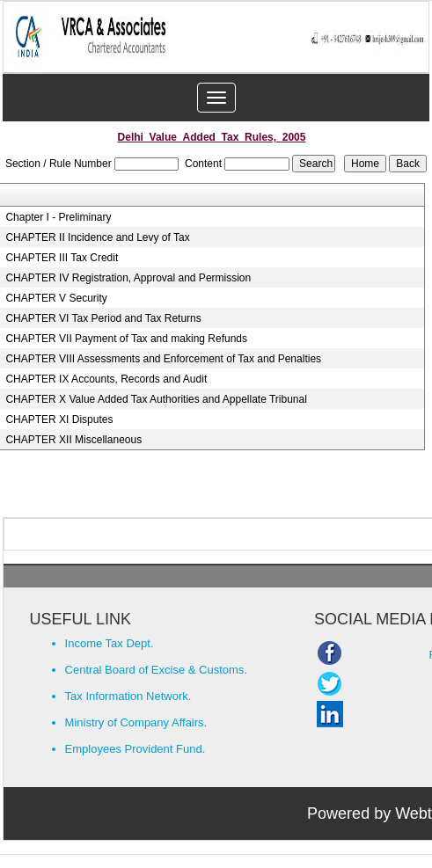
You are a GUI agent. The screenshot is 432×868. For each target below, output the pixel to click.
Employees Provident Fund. (135, 749)
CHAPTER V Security (56, 298)
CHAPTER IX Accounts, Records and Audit (106, 379)
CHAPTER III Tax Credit (62, 258)
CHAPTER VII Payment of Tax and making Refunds (126, 339)
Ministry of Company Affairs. (136, 722)
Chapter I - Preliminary (58, 217)
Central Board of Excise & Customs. (156, 670)
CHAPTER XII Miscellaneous (73, 440)
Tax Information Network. (128, 696)
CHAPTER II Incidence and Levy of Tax (97, 237)
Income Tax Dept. (110, 643)
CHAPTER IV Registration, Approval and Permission (128, 278)
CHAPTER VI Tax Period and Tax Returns (103, 318)
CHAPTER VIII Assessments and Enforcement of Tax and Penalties (163, 359)
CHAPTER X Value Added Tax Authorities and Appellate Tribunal (156, 399)
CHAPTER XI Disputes (59, 419)
